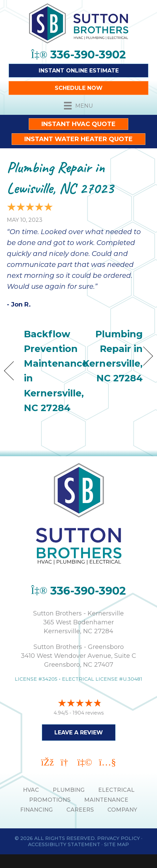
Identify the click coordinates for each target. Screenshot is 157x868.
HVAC (31, 790)
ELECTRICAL (116, 790)
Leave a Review (79, 733)
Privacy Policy (119, 838)
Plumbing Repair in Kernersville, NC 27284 (113, 356)
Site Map (116, 844)
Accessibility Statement (64, 844)
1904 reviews (88, 713)
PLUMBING (69, 790)
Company (122, 810)
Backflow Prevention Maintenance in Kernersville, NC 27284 (56, 371)
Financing (36, 810)
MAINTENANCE (106, 800)
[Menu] (78, 106)
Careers (80, 810)
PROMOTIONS (50, 800)
